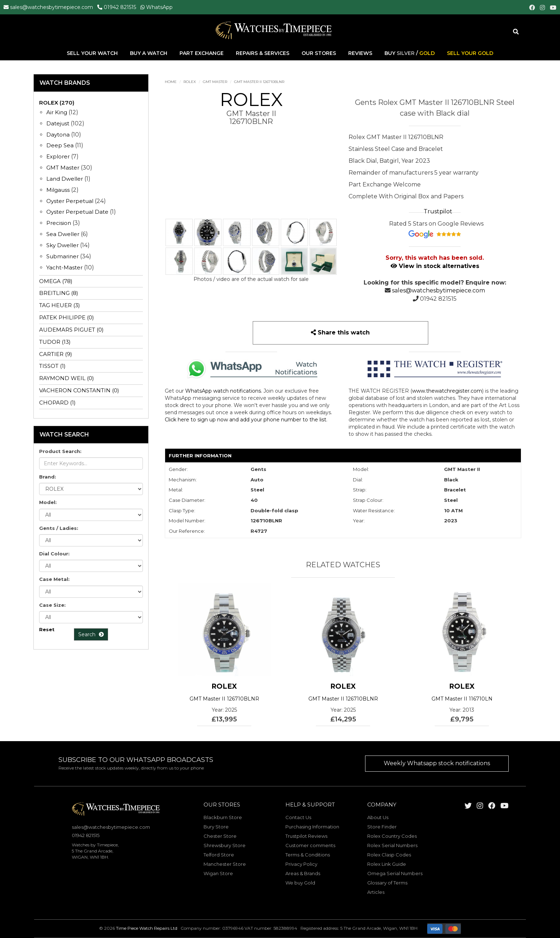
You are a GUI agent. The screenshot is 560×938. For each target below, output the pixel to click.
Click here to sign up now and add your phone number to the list (246, 420)
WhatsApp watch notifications (223, 391)
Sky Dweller (62, 245)
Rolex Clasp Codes (389, 855)
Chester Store (220, 836)
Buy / (410, 54)
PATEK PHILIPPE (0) (67, 317)
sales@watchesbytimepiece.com (52, 7)
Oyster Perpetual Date (77, 212)
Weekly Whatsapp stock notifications (437, 763)
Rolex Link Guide (387, 864)
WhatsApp (159, 7)
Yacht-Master (64, 267)
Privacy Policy (301, 864)
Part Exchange (202, 54)
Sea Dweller (63, 234)
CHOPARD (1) (57, 403)
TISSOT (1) (52, 366)
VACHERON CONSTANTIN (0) (79, 390)
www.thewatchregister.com (447, 391)
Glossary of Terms (387, 883)
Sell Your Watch (93, 54)
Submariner (62, 256)
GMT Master (215, 82)
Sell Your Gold (470, 54)
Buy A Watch (149, 54)
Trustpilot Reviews (306, 836)
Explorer (58, 156)
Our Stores (319, 54)
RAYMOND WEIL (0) (67, 378)
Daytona (58, 135)
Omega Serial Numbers (395, 873)
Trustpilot (438, 211)
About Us (378, 817)
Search (91, 634)
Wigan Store (218, 873)
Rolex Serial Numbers (392, 845)
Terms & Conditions (308, 855)
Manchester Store (225, 864)
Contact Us (298, 817)
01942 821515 (120, 7)
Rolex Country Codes (392, 836)
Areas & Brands (303, 873)
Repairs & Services (263, 54)
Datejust (58, 123)
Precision (59, 223)
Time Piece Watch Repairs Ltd (147, 928)
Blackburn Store (223, 817)
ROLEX (190, 82)
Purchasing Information (312, 827)
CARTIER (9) (56, 354)
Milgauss (58, 190)
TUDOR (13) (55, 342)
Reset (47, 629)
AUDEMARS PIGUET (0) (71, 330)
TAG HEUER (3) (60, 305)
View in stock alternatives (435, 266)
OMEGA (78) (56, 281)
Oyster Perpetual (70, 201)
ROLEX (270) (57, 103)
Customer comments (310, 845)
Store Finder (382, 827)
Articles (376, 892)
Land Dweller (65, 179)
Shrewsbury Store (225, 845)
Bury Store (216, 827)
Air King (57, 112)
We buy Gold (300, 883)
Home (171, 82)
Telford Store (219, 855)
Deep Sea (60, 145)
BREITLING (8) (59, 293)
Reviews (360, 54)
